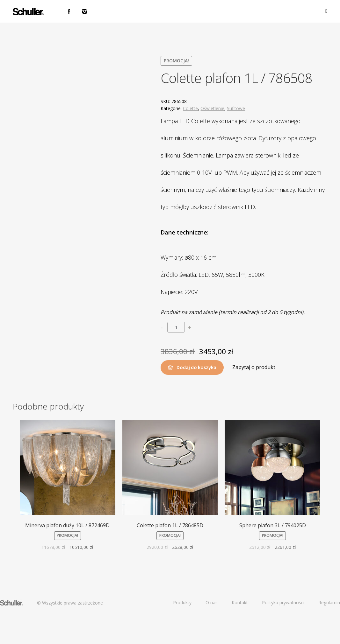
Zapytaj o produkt (254, 367)
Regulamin (329, 602)
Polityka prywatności (283, 602)
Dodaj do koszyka (196, 367)
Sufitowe (236, 108)
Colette (190, 108)
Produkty (182, 602)
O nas (212, 602)
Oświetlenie (212, 108)
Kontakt (240, 602)
